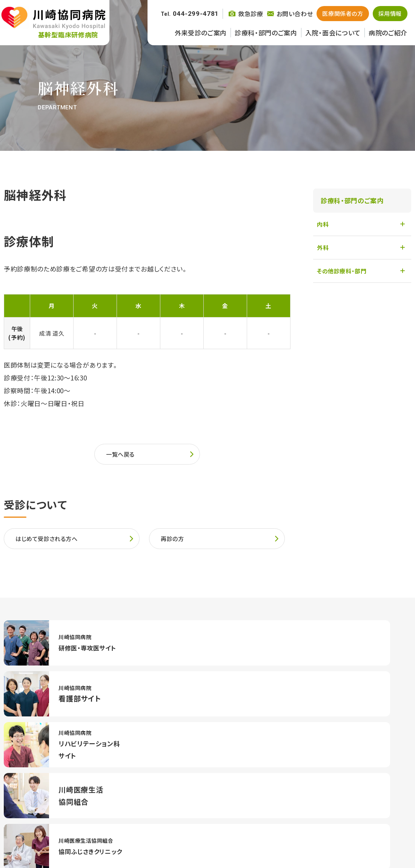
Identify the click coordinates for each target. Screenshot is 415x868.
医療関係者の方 (343, 13)
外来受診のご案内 (201, 33)
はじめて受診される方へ (51, 542)
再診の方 (174, 542)
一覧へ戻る (122, 455)
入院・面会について (333, 33)
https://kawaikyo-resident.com (68, 644)
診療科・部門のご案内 (266, 33)
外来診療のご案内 (28, 807)
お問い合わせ (301, 843)
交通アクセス (351, 771)
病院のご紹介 (388, 33)
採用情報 (390, 13)
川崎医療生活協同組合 (247, 843)
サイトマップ (396, 843)
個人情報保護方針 (350, 843)
